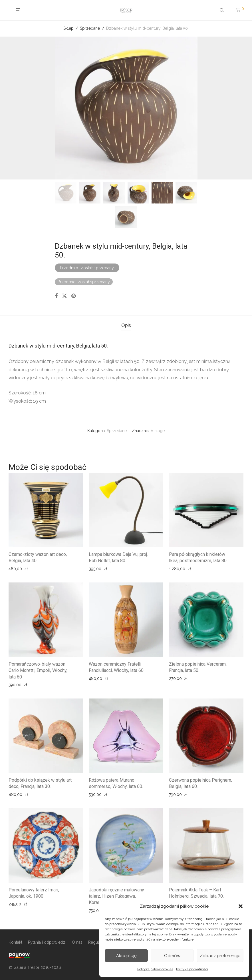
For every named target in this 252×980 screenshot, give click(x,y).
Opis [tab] (126, 325)
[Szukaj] (220, 10)
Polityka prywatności (192, 969)
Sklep (68, 28)
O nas (77, 942)
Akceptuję (126, 956)
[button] (241, 906)
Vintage (158, 431)
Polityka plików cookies (155, 969)
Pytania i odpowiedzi (47, 942)
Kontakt (15, 942)
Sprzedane (90, 28)
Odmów (172, 956)
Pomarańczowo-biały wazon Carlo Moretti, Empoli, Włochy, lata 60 (38, 670)
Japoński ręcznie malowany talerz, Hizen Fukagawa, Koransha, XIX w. (116, 896)
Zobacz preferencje (220, 956)
